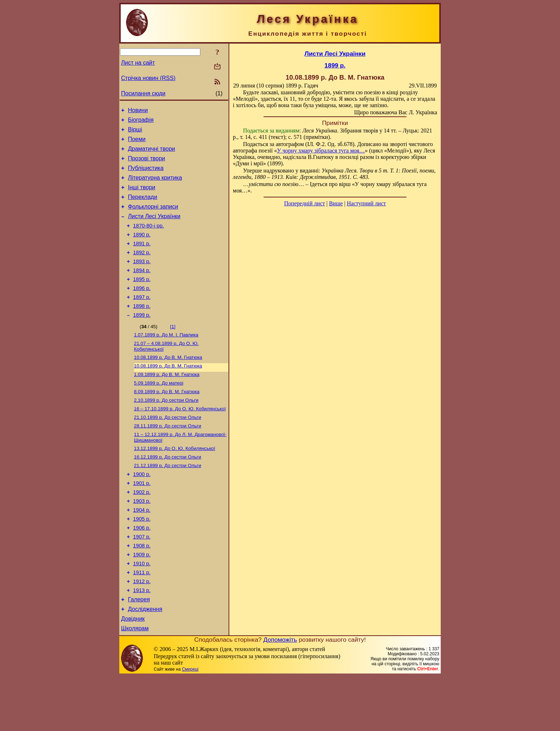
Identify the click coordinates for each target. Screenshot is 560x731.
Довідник (133, 672)
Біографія (141, 122)
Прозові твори (146, 165)
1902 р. (142, 531)
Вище (336, 203)
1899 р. (142, 340)
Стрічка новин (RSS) (148, 78)
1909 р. (142, 601)
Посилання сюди (143, 93)
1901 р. (142, 521)
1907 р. (142, 581)
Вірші (135, 133)
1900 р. (142, 511)
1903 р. (142, 541)
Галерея (139, 651)
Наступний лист (366, 203)
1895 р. (142, 300)
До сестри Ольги (166, 430)
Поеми (137, 143)
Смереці (190, 724)
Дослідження (145, 662)
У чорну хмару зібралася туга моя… (321, 151)
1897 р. (142, 320)
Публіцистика (146, 176)
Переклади (142, 208)
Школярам (135, 683)
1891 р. (142, 260)
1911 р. (142, 621)
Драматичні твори (151, 154)
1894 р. (142, 290)
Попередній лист (305, 203)
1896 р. (142, 310)
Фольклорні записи (153, 218)
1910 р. (142, 611)
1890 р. (142, 250)
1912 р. (142, 631)
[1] (173, 351)
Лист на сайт (138, 63)
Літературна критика (155, 186)
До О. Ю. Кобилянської (180, 440)
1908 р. (142, 591)
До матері (159, 412)
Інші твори (142, 197)
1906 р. (142, 571)
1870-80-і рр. (149, 240)
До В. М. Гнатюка (168, 384)
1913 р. (142, 641)
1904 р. (142, 551)
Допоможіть (280, 694)
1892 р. (142, 270)
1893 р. (142, 280)
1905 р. (142, 561)
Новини (138, 111)
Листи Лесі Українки (154, 229)
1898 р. (142, 330)
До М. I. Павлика (166, 360)
